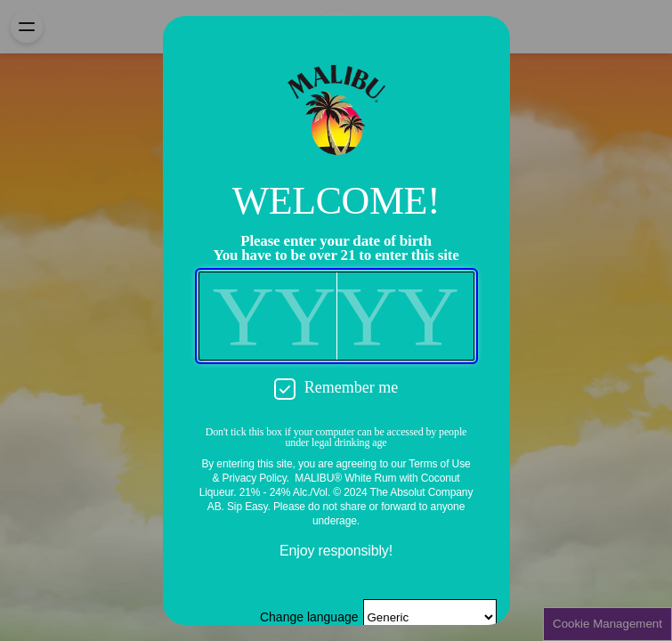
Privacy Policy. (256, 478)
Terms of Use (439, 464)
